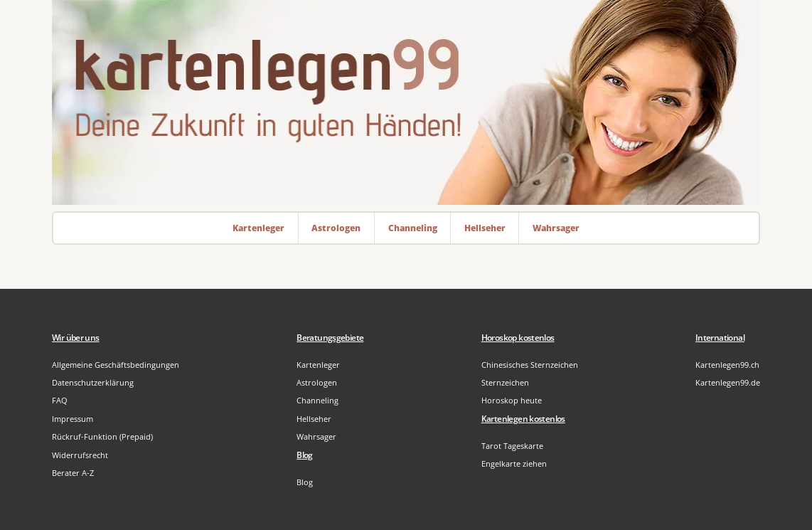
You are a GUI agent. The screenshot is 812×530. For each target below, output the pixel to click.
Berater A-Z (73, 473)
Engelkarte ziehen (514, 463)
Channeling (317, 400)
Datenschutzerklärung (93, 382)
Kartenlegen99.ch (727, 365)
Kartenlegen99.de (728, 382)
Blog (305, 482)
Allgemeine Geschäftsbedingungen (116, 365)
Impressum (73, 419)
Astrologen (317, 382)
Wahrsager (316, 436)
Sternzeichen (505, 382)
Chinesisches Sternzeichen (530, 365)
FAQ (60, 400)
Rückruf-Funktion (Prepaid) (102, 436)
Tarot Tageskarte (512, 446)
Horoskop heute (512, 400)
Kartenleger (318, 365)
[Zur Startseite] (406, 102)
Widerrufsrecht (80, 455)
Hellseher (314, 419)
